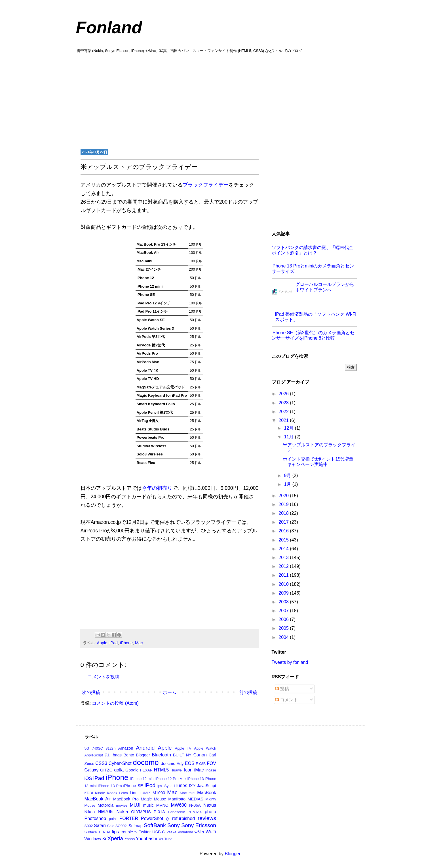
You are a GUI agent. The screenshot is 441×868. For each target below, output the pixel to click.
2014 (284, 549)
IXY (192, 786)
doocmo (168, 764)
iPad (114, 643)
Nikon (90, 812)
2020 (284, 496)
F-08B (201, 764)
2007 (284, 611)
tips (115, 832)
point (113, 819)
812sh (110, 748)
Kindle (100, 793)
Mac (139, 643)
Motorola (105, 805)
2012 (284, 566)
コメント (287, 700)
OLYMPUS (141, 812)
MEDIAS (196, 799)
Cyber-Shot (120, 763)
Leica (124, 793)
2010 (284, 584)
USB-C (159, 832)
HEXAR (146, 770)
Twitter (145, 832)
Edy (180, 764)
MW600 (179, 805)
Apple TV (183, 748)
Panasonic (176, 812)
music (148, 805)
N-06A (195, 805)
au (108, 755)
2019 (284, 504)
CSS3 (101, 763)
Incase (211, 770)
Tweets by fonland (290, 662)
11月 (289, 437)
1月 (288, 484)
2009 (284, 593)
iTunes (181, 786)
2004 (284, 637)
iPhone (126, 643)
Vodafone (185, 832)
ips (160, 786)
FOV (211, 763)
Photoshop (95, 818)
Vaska (171, 832)
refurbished (183, 818)
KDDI (89, 793)
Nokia (122, 812)
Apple (102, 643)
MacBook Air (98, 799)
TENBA (105, 832)
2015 (284, 540)
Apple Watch (205, 748)
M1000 (159, 793)
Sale (111, 826)
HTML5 (161, 770)
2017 (284, 522)
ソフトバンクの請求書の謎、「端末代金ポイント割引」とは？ (313, 250)
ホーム (170, 692)
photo (210, 812)
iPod (150, 785)
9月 (288, 475)
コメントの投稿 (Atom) (115, 703)
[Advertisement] (221, 100)
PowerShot (152, 818)
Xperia (115, 838)
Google (132, 770)
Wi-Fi (211, 832)
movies (122, 805)
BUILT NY (182, 755)
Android (145, 748)
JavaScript (207, 786)
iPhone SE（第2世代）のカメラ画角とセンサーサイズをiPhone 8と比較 (313, 335)
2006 (284, 619)
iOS (88, 778)
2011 (284, 575)
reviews (207, 818)
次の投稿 (91, 692)
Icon (188, 770)
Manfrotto (177, 799)
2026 (284, 394)
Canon (200, 755)
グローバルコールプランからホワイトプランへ (325, 287)
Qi (168, 819)
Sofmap (136, 826)
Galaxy (92, 770)
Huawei (177, 770)
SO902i (122, 826)
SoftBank (155, 825)
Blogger (143, 755)
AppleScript (94, 755)
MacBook (207, 793)
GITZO (106, 770)
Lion (134, 793)
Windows (93, 839)
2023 (284, 403)
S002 (89, 826)
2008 (284, 602)
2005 (284, 628)
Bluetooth (161, 755)
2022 (284, 412)
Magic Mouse (153, 799)
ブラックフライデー (206, 185)
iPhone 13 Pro (110, 786)
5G (87, 748)
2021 (284, 420)
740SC (97, 748)
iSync (168, 786)
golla (119, 770)
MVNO (162, 805)
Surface (91, 832)
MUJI (135, 805)
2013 (284, 558)
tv (136, 832)
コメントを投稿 (104, 677)
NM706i (106, 812)
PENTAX (195, 812)
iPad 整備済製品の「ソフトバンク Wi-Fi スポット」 (316, 317)
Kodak (112, 793)
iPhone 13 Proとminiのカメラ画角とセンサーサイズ (313, 269)
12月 (289, 428)
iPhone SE (133, 786)
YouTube (165, 839)
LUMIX (145, 793)
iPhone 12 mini (142, 779)
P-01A (159, 812)
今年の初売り (157, 488)
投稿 (282, 689)
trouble (127, 832)
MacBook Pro (126, 799)
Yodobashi (146, 839)
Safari (100, 826)
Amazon (126, 748)
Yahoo (130, 839)
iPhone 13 (196, 779)
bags (117, 755)
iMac (199, 770)
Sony (174, 825)
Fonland (109, 27)
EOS (190, 763)
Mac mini (187, 793)
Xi (104, 839)
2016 (284, 531)
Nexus (210, 805)
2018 (284, 513)
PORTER (129, 818)
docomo (146, 762)
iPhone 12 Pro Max (171, 779)
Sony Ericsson (199, 825)
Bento (129, 755)
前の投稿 (248, 692)
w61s (199, 832)
